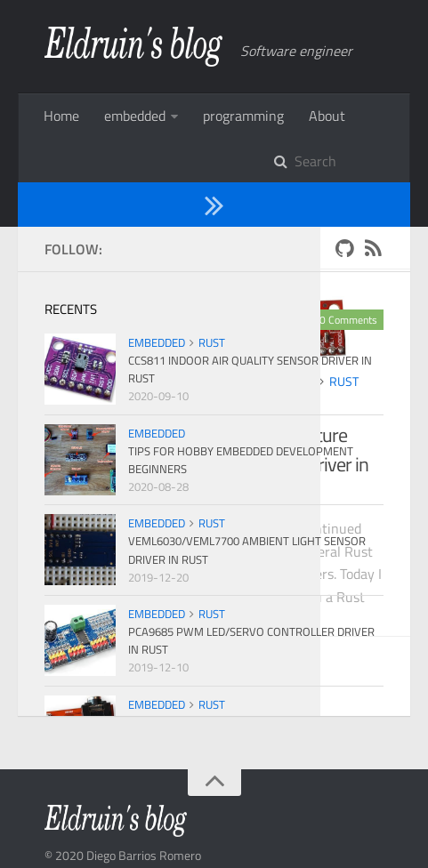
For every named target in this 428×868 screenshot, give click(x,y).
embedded (121, 337)
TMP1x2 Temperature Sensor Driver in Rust (309, 405)
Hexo (121, 830)
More (120, 116)
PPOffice (217, 830)
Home (61, 116)
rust (183, 337)
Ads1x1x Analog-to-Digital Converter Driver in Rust (153, 405)
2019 (115, 203)
